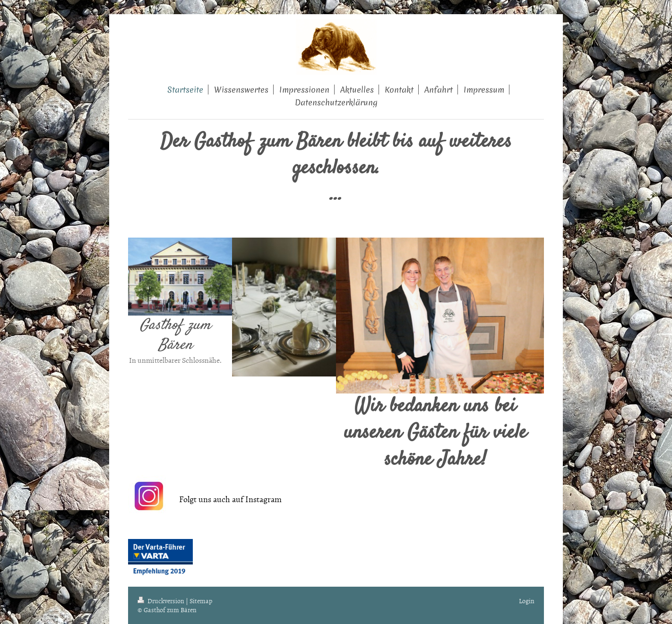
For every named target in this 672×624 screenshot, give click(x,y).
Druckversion (162, 601)
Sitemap (201, 601)
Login (527, 601)
